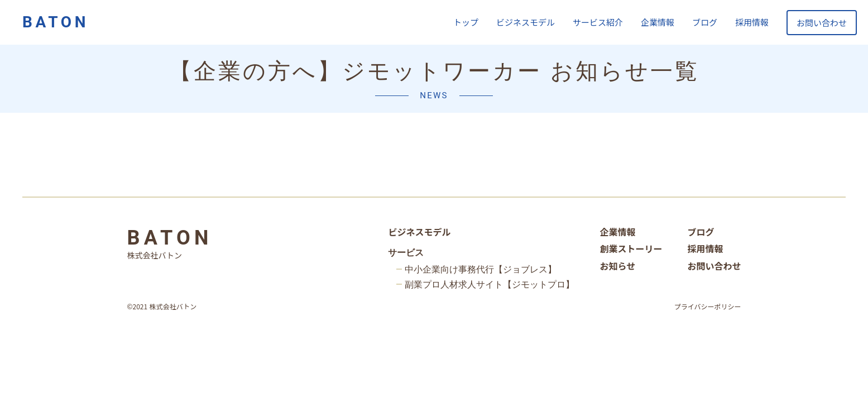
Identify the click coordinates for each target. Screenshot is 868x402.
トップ (466, 22)
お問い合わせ (822, 23)
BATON (56, 22)
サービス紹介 (598, 22)
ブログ (705, 22)
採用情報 (752, 22)
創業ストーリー (631, 248)
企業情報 (658, 22)
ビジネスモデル (526, 22)
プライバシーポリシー (708, 307)
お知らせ (617, 266)
